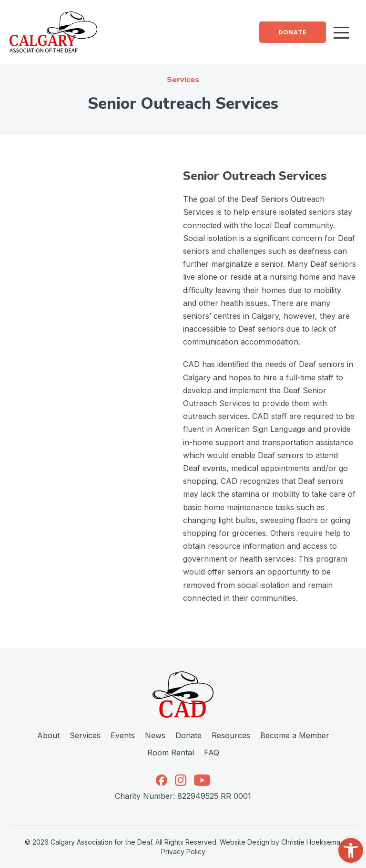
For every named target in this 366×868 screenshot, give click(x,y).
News (155, 735)
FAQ (212, 753)
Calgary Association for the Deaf (101, 842)
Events (123, 735)
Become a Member (295, 735)
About (48, 735)
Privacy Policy (183, 852)
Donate (293, 32)
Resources (231, 735)
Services (85, 735)
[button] (351, 850)
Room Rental (171, 753)
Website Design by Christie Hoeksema (280, 842)
